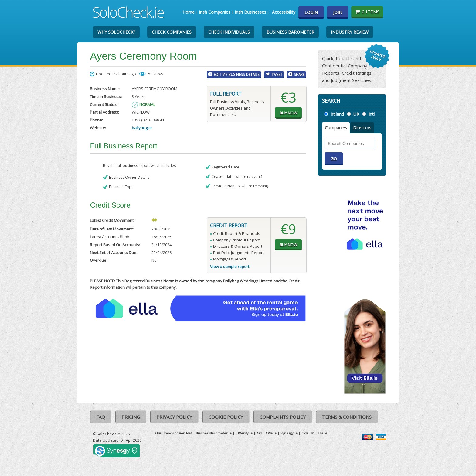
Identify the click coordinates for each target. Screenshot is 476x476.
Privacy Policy (174, 417)
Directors (362, 128)
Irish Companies (215, 12)
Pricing (131, 417)
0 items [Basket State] (367, 12)
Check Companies (172, 32)
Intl (372, 114)
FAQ (101, 417)
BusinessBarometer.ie (214, 433)
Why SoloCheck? (116, 32)
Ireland (337, 114)
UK (356, 114)
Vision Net (184, 433)
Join (338, 12)
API (259, 433)
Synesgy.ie (289, 433)
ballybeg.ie (142, 128)
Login (311, 12)
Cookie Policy (226, 417)
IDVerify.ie (244, 433)
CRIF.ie (271, 433)
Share (299, 74)
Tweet (277, 74)
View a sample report (230, 267)
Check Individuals (229, 32)
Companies (336, 128)
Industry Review (350, 32)
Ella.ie (323, 433)
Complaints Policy (283, 417)
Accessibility (284, 12)
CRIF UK (308, 433)
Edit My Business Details (237, 74)
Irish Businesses (250, 12)
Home (189, 12)
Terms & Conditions (347, 417)
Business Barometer (290, 32)
